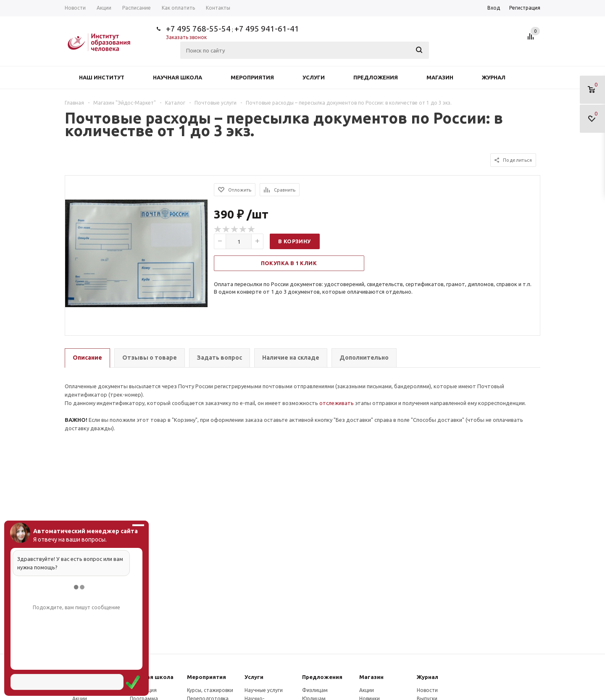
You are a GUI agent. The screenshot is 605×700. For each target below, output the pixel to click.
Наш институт (102, 77)
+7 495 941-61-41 (267, 29)
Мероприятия (252, 77)
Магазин (440, 77)
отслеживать (337, 403)
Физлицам (315, 690)
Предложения (376, 77)
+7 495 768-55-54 (198, 29)
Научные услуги (264, 690)
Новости (427, 690)
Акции (367, 690)
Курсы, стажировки (210, 690)
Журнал (494, 77)
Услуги (314, 77)
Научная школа (178, 77)
